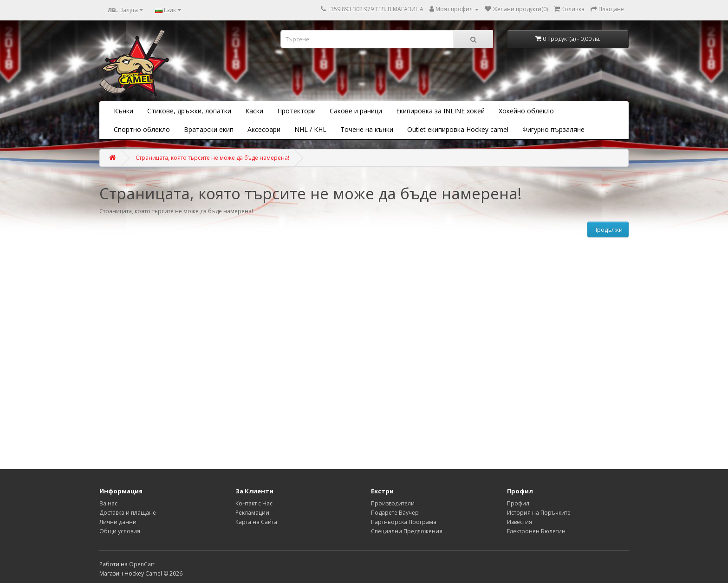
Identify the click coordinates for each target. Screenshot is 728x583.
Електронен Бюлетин (536, 531)
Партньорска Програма (404, 522)
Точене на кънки (367, 129)
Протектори (296, 111)
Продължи (608, 230)
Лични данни (118, 522)
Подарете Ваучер (395, 513)
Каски (254, 111)
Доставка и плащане (128, 513)
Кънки (123, 111)
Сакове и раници (356, 111)
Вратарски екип (209, 129)
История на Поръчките (539, 513)
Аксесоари (264, 129)
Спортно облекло (142, 129)
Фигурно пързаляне (553, 129)
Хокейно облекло (526, 111)
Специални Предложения (407, 531)
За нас (108, 503)
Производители (393, 503)
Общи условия (120, 531)
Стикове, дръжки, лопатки (189, 111)
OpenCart (142, 564)
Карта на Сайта (256, 522)
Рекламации (252, 513)
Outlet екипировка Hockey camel (458, 129)
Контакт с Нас (254, 503)
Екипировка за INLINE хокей (440, 111)
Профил (518, 503)
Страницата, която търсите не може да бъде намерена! (212, 158)
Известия (520, 522)
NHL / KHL (310, 129)
